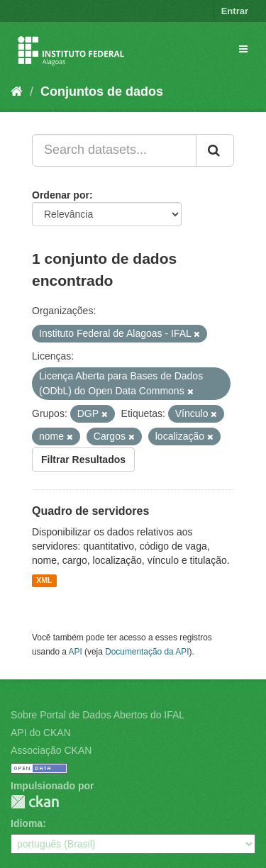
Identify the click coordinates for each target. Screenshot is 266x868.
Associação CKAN (51, 750)
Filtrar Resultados (83, 460)
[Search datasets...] (114, 150)
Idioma (27, 823)
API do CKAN (41, 733)
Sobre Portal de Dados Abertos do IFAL (98, 715)
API (76, 652)
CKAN (35, 802)
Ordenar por (61, 195)
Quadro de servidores (90, 511)
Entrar (235, 11)
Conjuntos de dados (102, 91)
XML (44, 581)
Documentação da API (147, 652)
